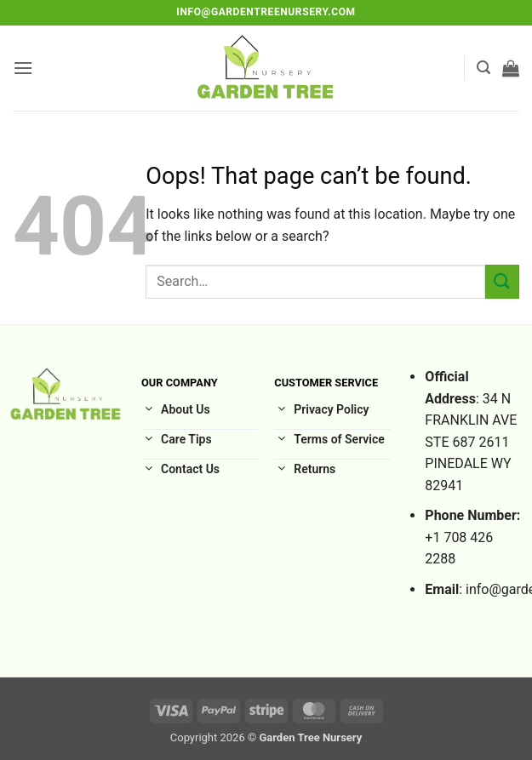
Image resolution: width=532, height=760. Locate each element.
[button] (23, 68)
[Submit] (502, 281)
